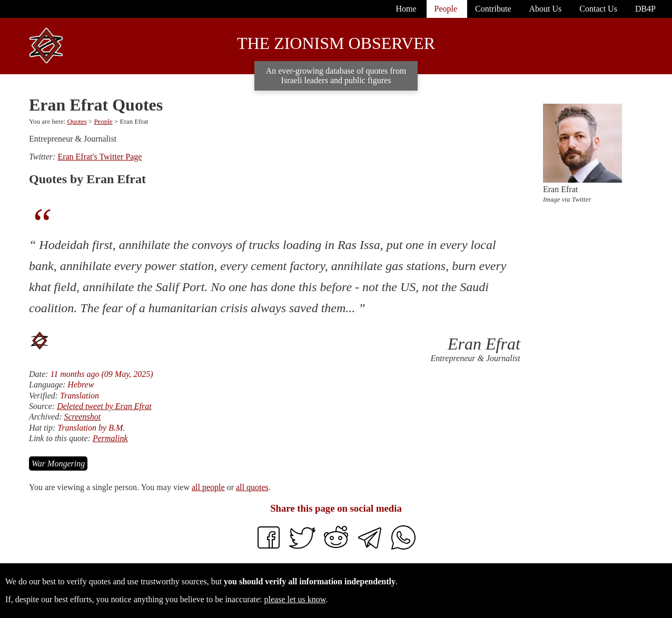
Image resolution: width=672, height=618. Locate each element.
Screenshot (82, 417)
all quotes (252, 487)
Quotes (77, 121)
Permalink (110, 438)
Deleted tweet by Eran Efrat (104, 406)
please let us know (295, 599)
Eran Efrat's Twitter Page (100, 157)
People (103, 121)
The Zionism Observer (336, 43)
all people (208, 487)
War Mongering (58, 463)
